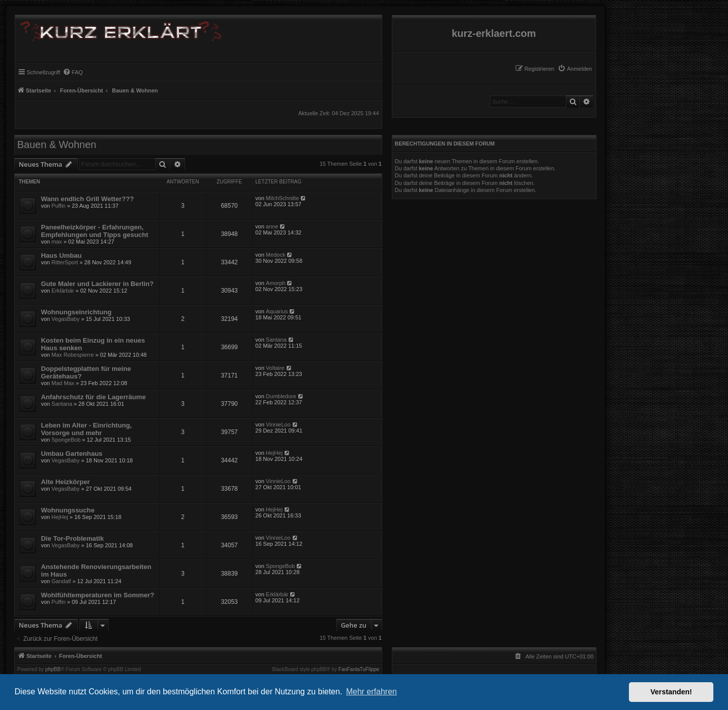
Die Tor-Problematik (72, 538)
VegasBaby (66, 319)
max (57, 242)
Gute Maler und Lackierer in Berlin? (97, 284)
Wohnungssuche (68, 510)
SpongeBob (66, 440)
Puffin (59, 206)
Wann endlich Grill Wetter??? (87, 199)
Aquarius (277, 311)
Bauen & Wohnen (57, 145)
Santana (276, 340)
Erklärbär (63, 291)
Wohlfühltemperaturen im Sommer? (98, 595)
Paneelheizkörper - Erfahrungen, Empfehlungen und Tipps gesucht (95, 231)
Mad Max (63, 383)
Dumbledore (281, 396)
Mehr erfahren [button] (371, 692)
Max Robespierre (73, 355)
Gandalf (61, 581)
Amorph (276, 283)
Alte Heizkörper (65, 482)
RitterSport (65, 262)
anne (272, 226)
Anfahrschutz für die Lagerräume (93, 397)
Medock (276, 255)
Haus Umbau (61, 255)
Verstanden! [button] (671, 692)
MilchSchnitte (282, 198)
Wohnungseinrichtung (76, 312)
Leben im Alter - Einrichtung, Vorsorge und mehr (86, 429)
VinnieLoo (278, 424)
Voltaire (275, 368)
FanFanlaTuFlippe (359, 670)
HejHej (274, 453)
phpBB (53, 670)
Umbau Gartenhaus (72, 454)
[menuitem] (575, 69)
